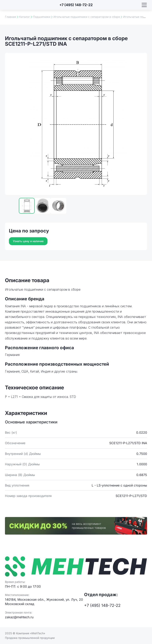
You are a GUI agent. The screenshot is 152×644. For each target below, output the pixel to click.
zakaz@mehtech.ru (19, 617)
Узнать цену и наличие (28, 241)
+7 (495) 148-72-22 (76, 5)
